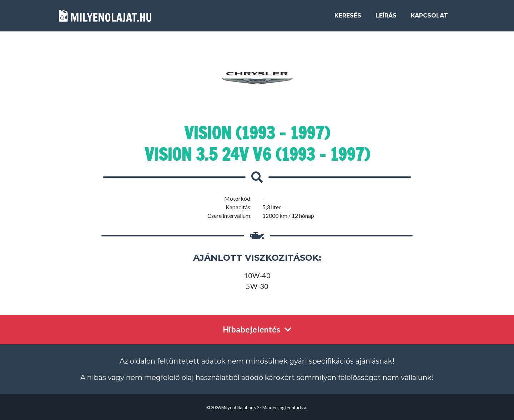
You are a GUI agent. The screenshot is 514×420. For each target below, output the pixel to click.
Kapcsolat (429, 18)
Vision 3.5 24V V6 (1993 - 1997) (257, 154)
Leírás (386, 18)
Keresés (348, 18)
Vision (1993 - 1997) (257, 133)
